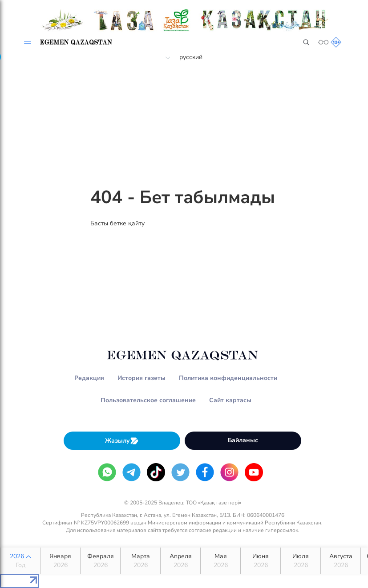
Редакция (89, 378)
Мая (220, 561)
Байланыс (243, 440)
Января (60, 561)
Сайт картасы (230, 400)
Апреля (180, 561)
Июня (261, 561)
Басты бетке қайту (117, 223)
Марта (140, 561)
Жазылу (122, 441)
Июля (301, 561)
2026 (20, 561)
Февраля (100, 561)
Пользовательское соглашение (148, 400)
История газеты (142, 378)
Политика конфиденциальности (228, 378)
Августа (341, 561)
